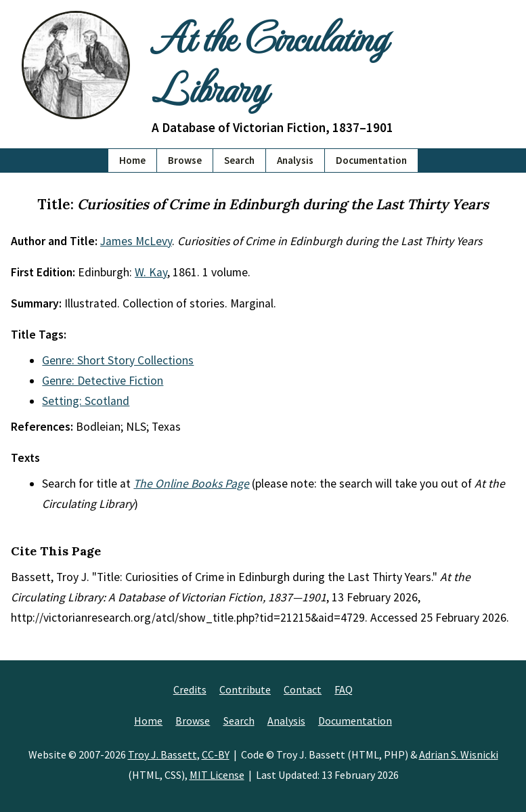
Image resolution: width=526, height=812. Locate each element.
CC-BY (216, 754)
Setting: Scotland (86, 401)
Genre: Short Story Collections (118, 360)
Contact (303, 689)
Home (132, 160)
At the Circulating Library (269, 61)
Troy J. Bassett (162, 754)
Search (239, 160)
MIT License (217, 775)
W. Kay (151, 272)
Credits (190, 689)
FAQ (344, 689)
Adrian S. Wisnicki (459, 754)
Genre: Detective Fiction (103, 381)
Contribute (245, 689)
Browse (185, 160)
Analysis (295, 160)
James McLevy (136, 241)
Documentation (371, 160)
